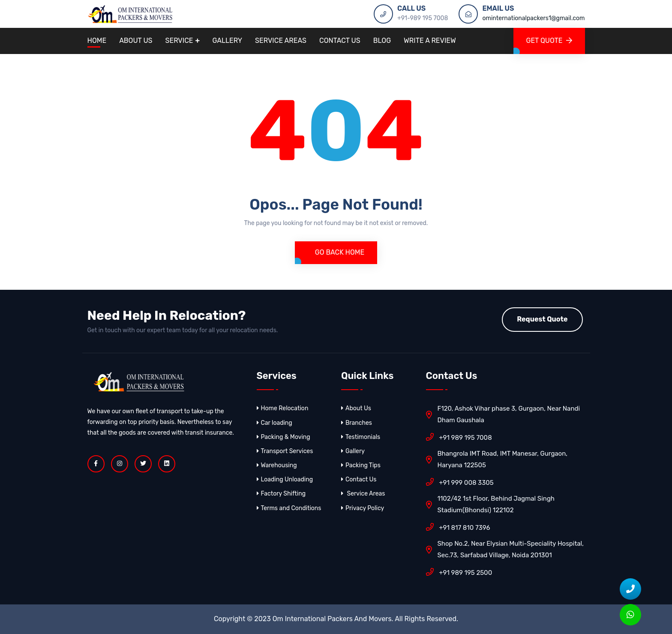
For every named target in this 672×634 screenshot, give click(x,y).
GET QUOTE (549, 41)
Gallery (228, 41)
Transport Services (285, 451)
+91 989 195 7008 (459, 437)
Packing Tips (361, 465)
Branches (357, 423)
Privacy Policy (363, 508)
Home (97, 41)
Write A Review (430, 41)
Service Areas (281, 41)
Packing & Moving (283, 437)
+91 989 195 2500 (459, 572)
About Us (136, 41)
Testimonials (361, 437)
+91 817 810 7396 (458, 527)
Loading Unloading (285, 479)
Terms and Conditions (289, 508)
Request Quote (542, 319)
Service (179, 41)
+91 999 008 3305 (460, 482)
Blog (382, 41)
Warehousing (277, 465)
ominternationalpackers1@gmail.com (533, 18)
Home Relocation (283, 408)
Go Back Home (339, 252)
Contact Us (340, 41)
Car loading (274, 423)
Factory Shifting (281, 494)
